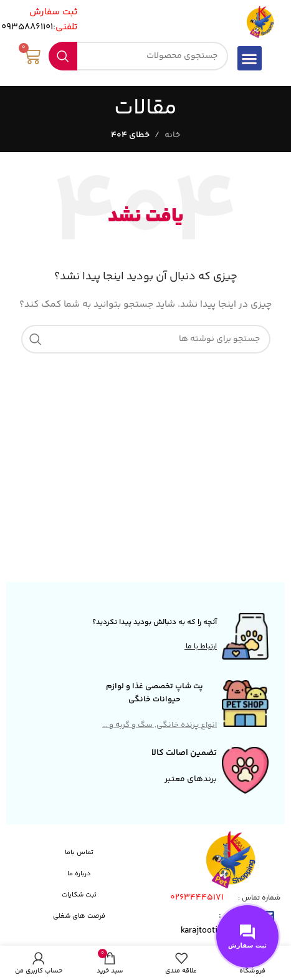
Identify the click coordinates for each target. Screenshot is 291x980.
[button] (250, 58)
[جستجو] (138, 56)
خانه (172, 135)
